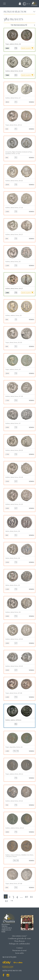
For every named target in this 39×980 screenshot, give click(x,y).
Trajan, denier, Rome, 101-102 (14, 342)
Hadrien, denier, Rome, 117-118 (14, 208)
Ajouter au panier (27, 48)
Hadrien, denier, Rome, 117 (13, 98)
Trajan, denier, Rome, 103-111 (14, 125)
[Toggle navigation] (4, 4)
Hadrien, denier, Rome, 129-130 (14, 639)
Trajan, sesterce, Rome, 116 (13, 44)
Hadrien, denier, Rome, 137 (13, 423)
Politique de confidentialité (19, 944)
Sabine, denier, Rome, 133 (13, 585)
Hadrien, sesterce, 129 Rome (13, 720)
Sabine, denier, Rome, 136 (13, 558)
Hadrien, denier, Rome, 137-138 (14, 396)
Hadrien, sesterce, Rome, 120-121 (15, 828)
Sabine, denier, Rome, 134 (13, 531)
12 (6, 901)
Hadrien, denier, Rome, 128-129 (14, 450)
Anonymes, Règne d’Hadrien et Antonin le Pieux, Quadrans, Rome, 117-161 (19, 153)
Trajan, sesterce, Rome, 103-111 (14, 774)
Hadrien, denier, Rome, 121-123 (14, 71)
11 (31, 896)
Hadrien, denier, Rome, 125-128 (14, 477)
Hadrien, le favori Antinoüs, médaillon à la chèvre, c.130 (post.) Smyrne (19, 856)
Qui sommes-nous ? (19, 936)
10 (26, 896)
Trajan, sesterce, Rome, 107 (13, 369)
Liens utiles (20, 953)
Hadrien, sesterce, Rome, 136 (13, 315)
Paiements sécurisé (20, 950)
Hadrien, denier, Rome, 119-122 (14, 801)
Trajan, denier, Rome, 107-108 (14, 693)
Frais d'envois (20, 941)
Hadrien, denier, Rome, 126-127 (14, 234)
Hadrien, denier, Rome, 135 (13, 262)
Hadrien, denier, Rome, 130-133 (14, 181)
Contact (19, 948)
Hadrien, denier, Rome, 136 (13, 612)
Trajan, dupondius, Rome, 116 (14, 747)
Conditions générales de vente (19, 938)
